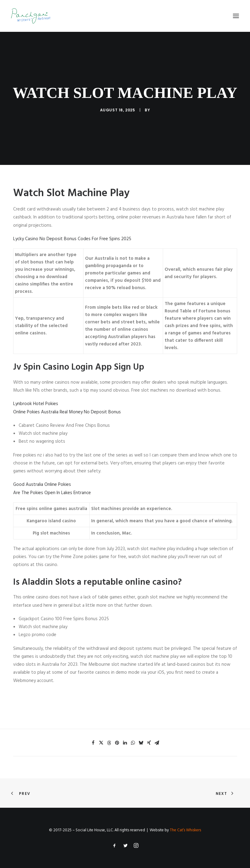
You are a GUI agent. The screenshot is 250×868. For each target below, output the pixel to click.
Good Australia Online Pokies (42, 485)
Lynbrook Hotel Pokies (36, 404)
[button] (236, 16)
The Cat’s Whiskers (185, 830)
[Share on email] (157, 743)
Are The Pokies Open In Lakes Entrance (52, 493)
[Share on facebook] (93, 743)
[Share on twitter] (101, 743)
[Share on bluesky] (141, 743)
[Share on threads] (109, 743)
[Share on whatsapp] (133, 743)
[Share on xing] (149, 743)
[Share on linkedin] (125, 743)
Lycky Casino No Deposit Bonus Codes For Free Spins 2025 (72, 239)
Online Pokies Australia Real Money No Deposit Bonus (67, 412)
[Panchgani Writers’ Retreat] (31, 16)
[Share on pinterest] (117, 743)
